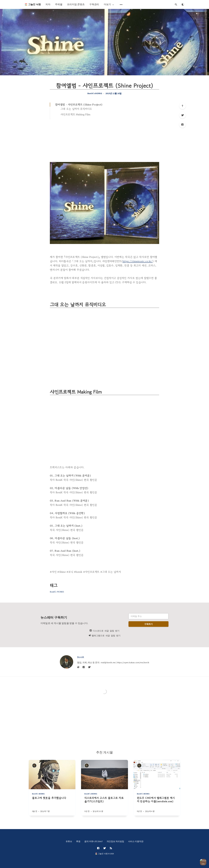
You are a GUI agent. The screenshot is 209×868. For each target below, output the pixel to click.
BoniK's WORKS (95, 93)
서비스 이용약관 (136, 841)
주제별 (59, 4)
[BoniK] (67, 662)
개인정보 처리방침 (115, 841)
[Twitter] (182, 115)
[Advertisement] (104, 139)
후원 (78, 841)
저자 (48, 4)
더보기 (109, 4)
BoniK (81, 657)
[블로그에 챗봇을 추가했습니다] (52, 806)
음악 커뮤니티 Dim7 (94, 841)
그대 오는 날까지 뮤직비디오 (76, 109)
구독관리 (94, 4)
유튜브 (69, 841)
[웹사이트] (78, 667)
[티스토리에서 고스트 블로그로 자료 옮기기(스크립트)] (104, 806)
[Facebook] (182, 125)
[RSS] (111, 848)
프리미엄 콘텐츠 (76, 4)
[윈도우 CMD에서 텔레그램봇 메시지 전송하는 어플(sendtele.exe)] (157, 806)
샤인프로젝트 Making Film (75, 114)
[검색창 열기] (176, 5)
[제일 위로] (182, 106)
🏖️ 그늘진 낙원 (33, 4)
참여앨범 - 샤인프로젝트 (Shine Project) (79, 105)
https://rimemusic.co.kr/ (138, 261)
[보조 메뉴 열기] (121, 5)
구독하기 (149, 624)
